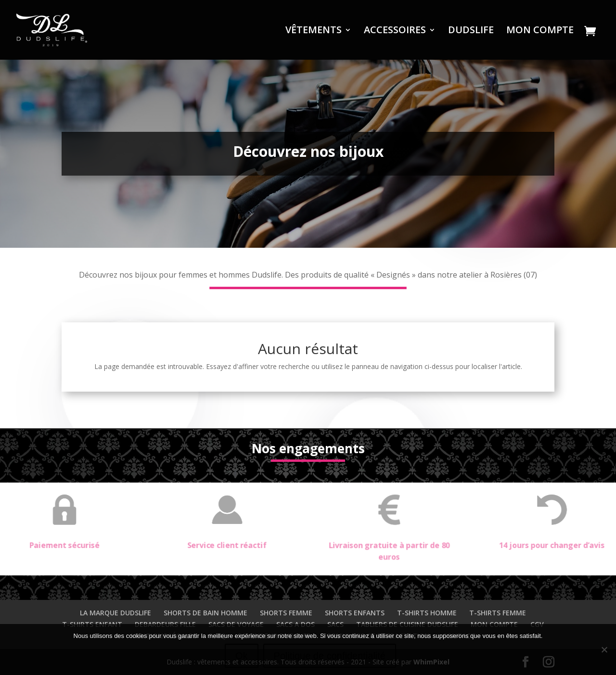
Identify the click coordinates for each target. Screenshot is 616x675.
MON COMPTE (540, 31)
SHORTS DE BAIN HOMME (205, 613)
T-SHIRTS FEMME (498, 613)
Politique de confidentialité (330, 656)
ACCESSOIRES (395, 31)
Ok (242, 656)
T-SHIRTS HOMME (427, 613)
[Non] (604, 650)
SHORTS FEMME (286, 613)
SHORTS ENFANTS (355, 613)
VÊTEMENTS (314, 31)
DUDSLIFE (471, 31)
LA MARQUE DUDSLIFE (115, 613)
